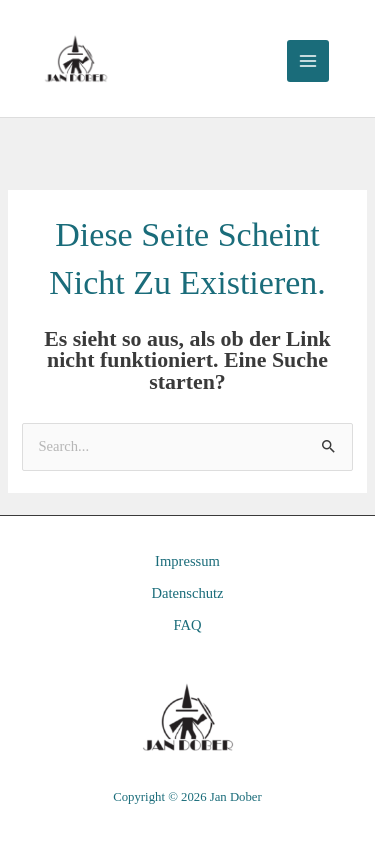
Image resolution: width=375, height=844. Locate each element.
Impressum (187, 561)
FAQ (187, 625)
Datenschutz (187, 593)
